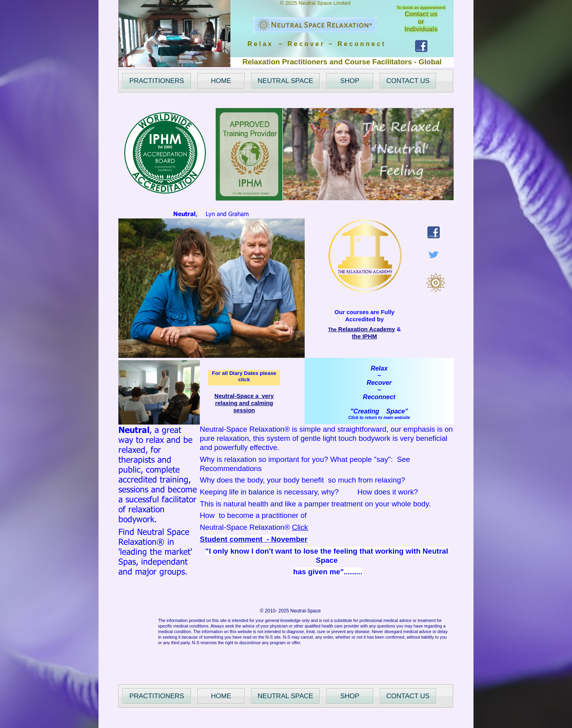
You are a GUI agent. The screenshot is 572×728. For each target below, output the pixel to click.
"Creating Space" (379, 411)
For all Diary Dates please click (244, 376)
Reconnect (379, 397)
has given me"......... (327, 572)
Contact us (421, 14)
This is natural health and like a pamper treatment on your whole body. (315, 504)
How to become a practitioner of (253, 515)
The (362, 330)
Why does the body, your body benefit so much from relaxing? (302, 480)
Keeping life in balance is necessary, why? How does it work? (309, 492)
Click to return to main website (379, 417)
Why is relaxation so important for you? (265, 459)
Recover (379, 383)
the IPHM (364, 336)
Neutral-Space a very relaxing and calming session (244, 403)
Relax (379, 368)
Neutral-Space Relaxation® (245, 527)
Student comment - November (254, 539)
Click (300, 527)
